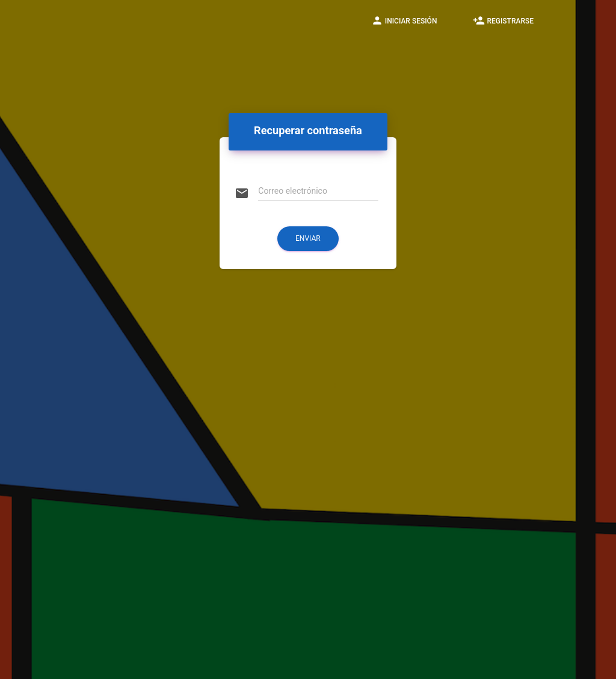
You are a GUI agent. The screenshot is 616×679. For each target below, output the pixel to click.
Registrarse (503, 20)
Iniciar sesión (404, 20)
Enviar (308, 238)
